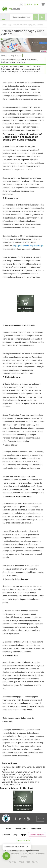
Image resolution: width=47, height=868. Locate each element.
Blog (16, 835)
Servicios (6, 835)
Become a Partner (37, 835)
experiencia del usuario (30, 71)
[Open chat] (6, 856)
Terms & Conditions (11, 854)
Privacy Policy (28, 854)
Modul (9, 829)
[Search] (21, 17)
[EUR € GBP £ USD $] (28, 4)
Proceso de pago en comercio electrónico (24, 66)
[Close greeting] (27, 847)
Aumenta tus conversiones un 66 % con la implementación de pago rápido (22, 773)
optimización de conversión (13, 69)
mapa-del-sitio (24, 840)
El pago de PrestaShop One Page (28, 246)
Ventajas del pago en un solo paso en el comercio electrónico (21, 783)
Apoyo (24, 835)
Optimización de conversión (13, 62)
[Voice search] (42, 17)
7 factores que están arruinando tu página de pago (23, 768)
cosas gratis (36, 829)
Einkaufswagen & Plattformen (24, 60)
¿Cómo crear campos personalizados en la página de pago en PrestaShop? (22, 778)
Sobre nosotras (21, 829)
